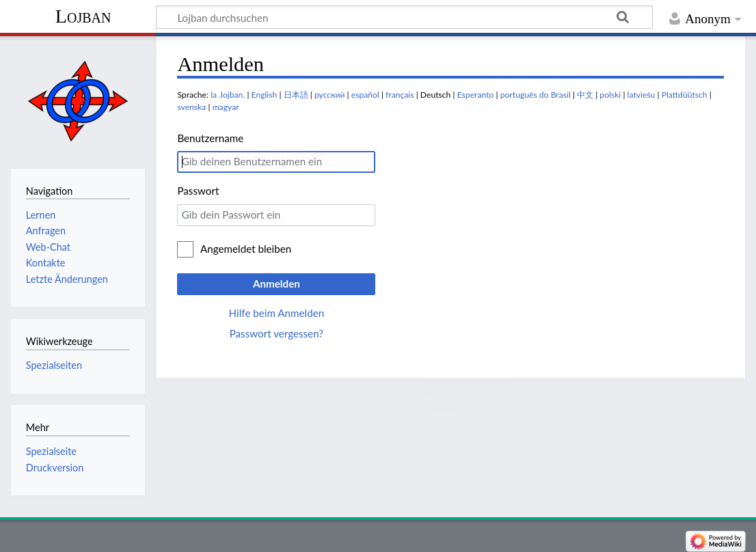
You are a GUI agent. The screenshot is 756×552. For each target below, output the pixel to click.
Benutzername (210, 138)
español (365, 95)
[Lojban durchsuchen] (404, 17)
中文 (585, 95)
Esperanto (476, 95)
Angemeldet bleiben (246, 249)
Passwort (198, 191)
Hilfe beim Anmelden (277, 313)
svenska (191, 107)
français (400, 95)
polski (610, 95)
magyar (226, 107)
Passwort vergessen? (276, 333)
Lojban (83, 16)
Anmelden (276, 284)
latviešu (642, 95)
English (265, 95)
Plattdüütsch (685, 95)
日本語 (296, 95)
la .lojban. (228, 95)
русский (330, 95)
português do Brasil (536, 95)
